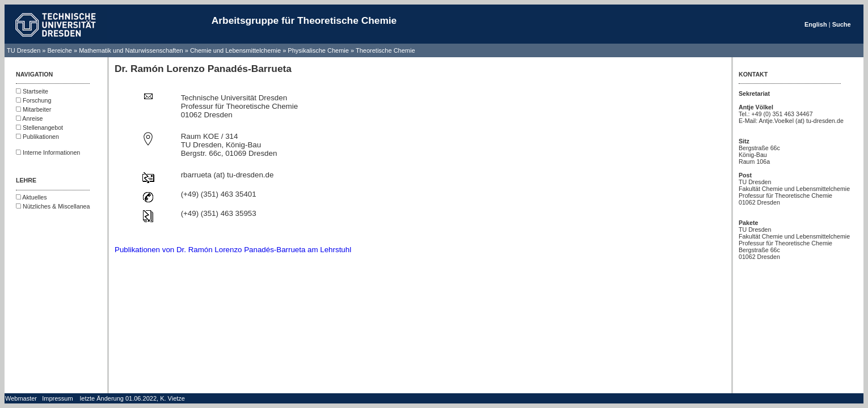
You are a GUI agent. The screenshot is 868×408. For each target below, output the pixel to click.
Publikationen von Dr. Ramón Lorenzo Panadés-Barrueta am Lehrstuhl (233, 250)
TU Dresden (24, 50)
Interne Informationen (48, 152)
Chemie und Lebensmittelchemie (236, 50)
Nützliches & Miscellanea (53, 206)
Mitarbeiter (33, 109)
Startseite (32, 91)
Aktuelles (31, 197)
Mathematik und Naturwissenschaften (131, 50)
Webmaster (21, 398)
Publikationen (37, 137)
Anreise (30, 118)
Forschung (33, 100)
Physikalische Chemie (318, 50)
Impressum (57, 398)
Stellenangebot (39, 127)
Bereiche (60, 50)
